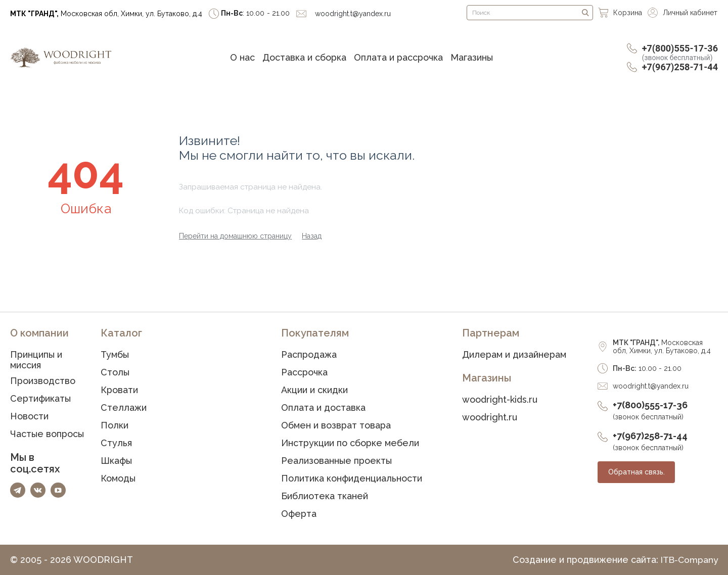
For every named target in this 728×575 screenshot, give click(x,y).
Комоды (118, 478)
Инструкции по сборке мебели (350, 443)
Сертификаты (40, 398)
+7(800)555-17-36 (680, 52)
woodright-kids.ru (500, 399)
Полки (115, 425)
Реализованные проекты (336, 461)
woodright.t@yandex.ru (651, 386)
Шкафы (116, 461)
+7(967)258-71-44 (680, 67)
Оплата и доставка (323, 408)
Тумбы (115, 354)
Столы (115, 372)
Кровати (119, 390)
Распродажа (309, 354)
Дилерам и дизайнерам (514, 354)
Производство (43, 381)
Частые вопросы (47, 434)
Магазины (472, 57)
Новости (29, 416)
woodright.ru (490, 417)
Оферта (299, 514)
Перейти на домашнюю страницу (235, 236)
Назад (312, 236)
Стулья (116, 443)
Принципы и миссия (36, 360)
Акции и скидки (314, 390)
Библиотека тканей (325, 496)
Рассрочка (304, 372)
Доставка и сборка (304, 57)
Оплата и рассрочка (398, 57)
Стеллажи (124, 408)
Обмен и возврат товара (336, 425)
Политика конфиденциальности (352, 478)
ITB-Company (688, 560)
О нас (242, 57)
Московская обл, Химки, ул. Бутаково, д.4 (106, 14)
